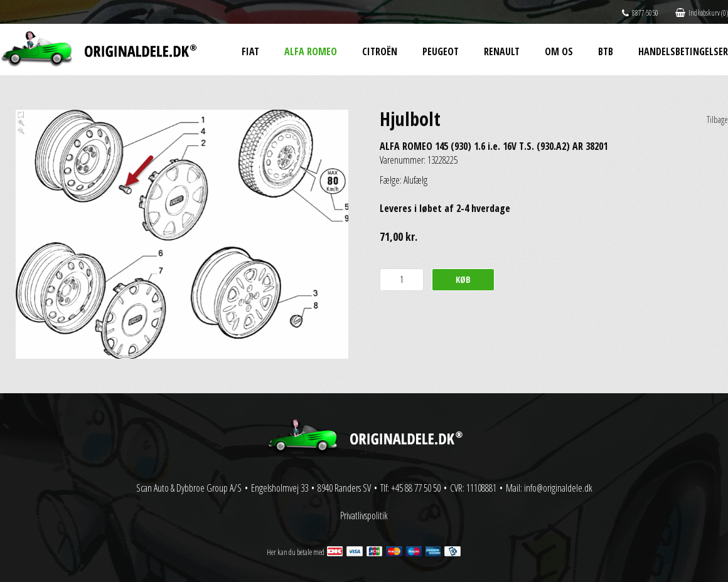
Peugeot (441, 51)
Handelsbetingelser (683, 51)
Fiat (250, 51)
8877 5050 (640, 13)
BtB (606, 51)
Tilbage (717, 119)
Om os (559, 51)
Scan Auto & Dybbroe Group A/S (189, 488)
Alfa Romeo (311, 51)
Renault (502, 51)
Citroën (380, 51)
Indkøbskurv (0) (702, 13)
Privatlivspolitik (364, 516)
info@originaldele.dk (558, 488)
